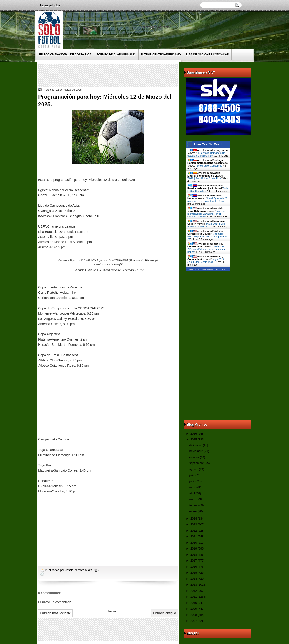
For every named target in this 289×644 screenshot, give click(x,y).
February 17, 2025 (134, 270)
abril (192, 493)
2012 (194, 591)
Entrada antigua (165, 613)
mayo (193, 487)
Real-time (194, 269)
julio (192, 475)
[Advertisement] (122, 75)
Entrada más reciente (55, 613)
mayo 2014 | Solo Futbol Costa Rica (207, 225)
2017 (194, 561)
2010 (194, 603)
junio (193, 481)
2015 (194, 573)
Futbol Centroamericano (161, 55)
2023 (194, 524)
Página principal (50, 5)
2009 (194, 609)
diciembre (196, 445)
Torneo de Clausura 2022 (116, 55)
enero (193, 511)
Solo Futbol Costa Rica (209, 166)
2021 (194, 536)
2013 (194, 585)
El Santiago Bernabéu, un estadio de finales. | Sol (206, 154)
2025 (194, 439)
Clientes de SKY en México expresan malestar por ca (207, 249)
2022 (194, 531)
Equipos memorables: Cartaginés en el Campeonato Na (206, 214)
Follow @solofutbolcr (156, 27)
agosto (194, 469)
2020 (194, 543)
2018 (194, 555)
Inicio (112, 611)
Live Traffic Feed (208, 144)
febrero (194, 505)
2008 (194, 615)
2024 (194, 518)
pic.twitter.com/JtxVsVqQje (108, 264)
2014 (194, 579)
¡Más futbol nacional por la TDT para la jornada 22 (207, 236)
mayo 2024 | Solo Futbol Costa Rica (206, 261)
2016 (194, 567)
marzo (194, 499)
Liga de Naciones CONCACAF (207, 55)
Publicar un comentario (55, 602)
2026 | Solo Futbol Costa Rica (204, 178)
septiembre (197, 463)
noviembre (197, 451)
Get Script (208, 269)
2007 (194, 621)
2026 (194, 434)
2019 (194, 548)
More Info (221, 269)
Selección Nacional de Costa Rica (65, 55)
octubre (194, 457)
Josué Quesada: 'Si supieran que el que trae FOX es (208, 200)
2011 (194, 597)
